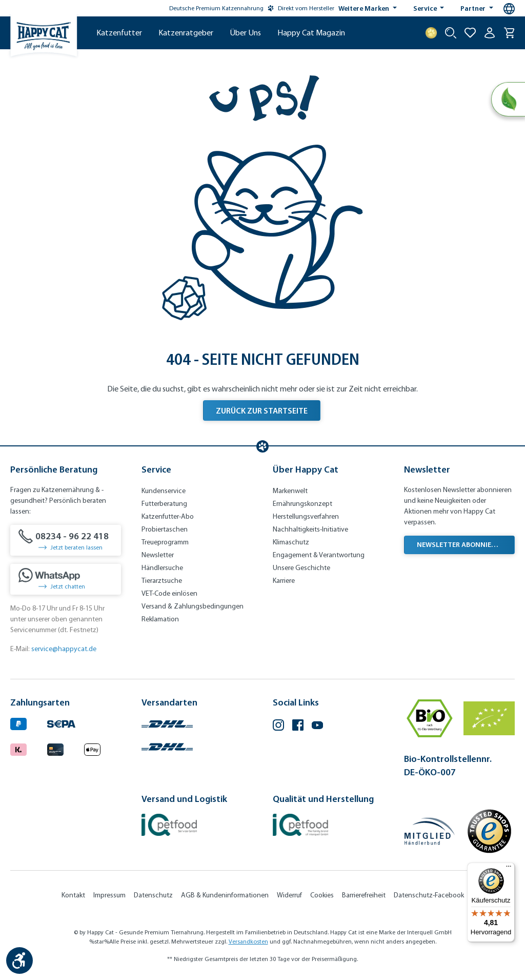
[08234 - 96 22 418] (66, 540)
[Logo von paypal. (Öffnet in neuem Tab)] (18, 723)
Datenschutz (153, 895)
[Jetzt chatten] (66, 579)
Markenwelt (290, 491)
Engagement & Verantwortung (319, 555)
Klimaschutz (291, 542)
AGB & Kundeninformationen (225, 895)
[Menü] (509, 869)
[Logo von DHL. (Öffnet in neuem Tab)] (167, 723)
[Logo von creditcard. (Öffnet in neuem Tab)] (55, 748)
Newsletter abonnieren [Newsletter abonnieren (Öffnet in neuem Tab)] (460, 544)
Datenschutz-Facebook (429, 895)
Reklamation (160, 619)
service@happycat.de (64, 649)
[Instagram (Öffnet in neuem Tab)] (278, 726)
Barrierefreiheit (364, 895)
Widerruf (289, 895)
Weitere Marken (365, 8)
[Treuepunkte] (431, 33)
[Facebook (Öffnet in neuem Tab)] (298, 726)
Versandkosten (248, 942)
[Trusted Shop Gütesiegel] (489, 831)
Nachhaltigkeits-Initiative (310, 529)
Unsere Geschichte (301, 568)
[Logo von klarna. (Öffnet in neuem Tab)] (18, 748)
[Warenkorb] (509, 33)
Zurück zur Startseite (262, 410)
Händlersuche (162, 568)
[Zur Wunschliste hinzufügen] (470, 33)
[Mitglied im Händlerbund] (430, 831)
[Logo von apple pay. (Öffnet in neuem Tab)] (92, 748)
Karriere (284, 581)
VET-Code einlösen (169, 593)
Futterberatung (164, 504)
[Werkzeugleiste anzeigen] (19, 961)
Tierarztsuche (162, 581)
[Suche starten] (451, 33)
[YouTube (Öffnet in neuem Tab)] (317, 726)
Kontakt (73, 895)
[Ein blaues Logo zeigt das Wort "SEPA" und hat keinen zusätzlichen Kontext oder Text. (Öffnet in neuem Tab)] (61, 723)
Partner (474, 8)
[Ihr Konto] (490, 33)
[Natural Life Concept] (508, 100)
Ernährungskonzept (302, 504)
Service (426, 8)
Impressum (109, 895)
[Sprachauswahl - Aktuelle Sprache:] (509, 9)
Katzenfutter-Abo (168, 516)
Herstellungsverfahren (306, 516)
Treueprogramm (165, 542)
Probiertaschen (165, 529)
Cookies (322, 895)
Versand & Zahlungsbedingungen (193, 606)
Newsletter (158, 555)
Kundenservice (164, 491)
